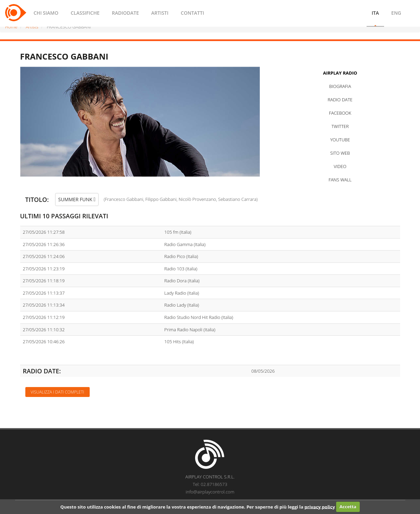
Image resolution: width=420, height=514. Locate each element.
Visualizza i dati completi (58, 392)
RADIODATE (125, 13)
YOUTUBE (340, 140)
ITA (375, 13)
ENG (396, 13)
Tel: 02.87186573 (210, 484)
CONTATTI (192, 13)
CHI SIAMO (46, 13)
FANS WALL (340, 180)
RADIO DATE (340, 100)
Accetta (348, 506)
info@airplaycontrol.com (210, 492)
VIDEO (340, 166)
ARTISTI (160, 13)
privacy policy (320, 506)
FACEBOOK (340, 113)
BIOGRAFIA (340, 86)
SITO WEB (340, 153)
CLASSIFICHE (85, 13)
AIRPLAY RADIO (340, 73)
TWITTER (340, 126)
